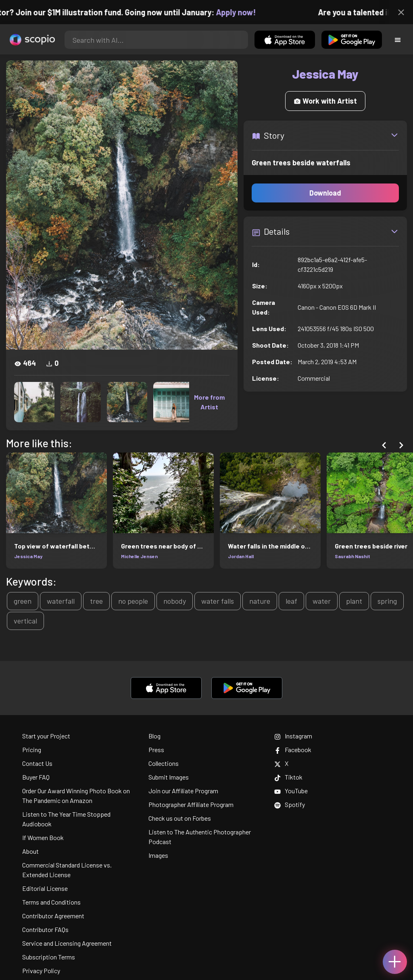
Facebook (293, 750)
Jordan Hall (241, 556)
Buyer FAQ (36, 777)
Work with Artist (325, 101)
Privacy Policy (41, 971)
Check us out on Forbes (180, 818)
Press (156, 750)
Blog (154, 736)
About (30, 851)
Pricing (32, 750)
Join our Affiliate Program (183, 791)
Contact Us (37, 763)
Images (158, 855)
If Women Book (43, 837)
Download (325, 193)
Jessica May (28, 556)
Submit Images (169, 777)
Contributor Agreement (53, 916)
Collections (164, 763)
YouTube (291, 791)
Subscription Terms (49, 957)
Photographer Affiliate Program (191, 804)
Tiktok (288, 777)
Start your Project (46, 736)
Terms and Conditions (51, 902)
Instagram (293, 736)
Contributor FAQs (45, 929)
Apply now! (241, 12)
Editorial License (45, 888)
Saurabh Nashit (353, 556)
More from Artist (209, 402)
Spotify (290, 804)
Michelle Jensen (139, 556)
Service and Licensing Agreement (67, 943)
